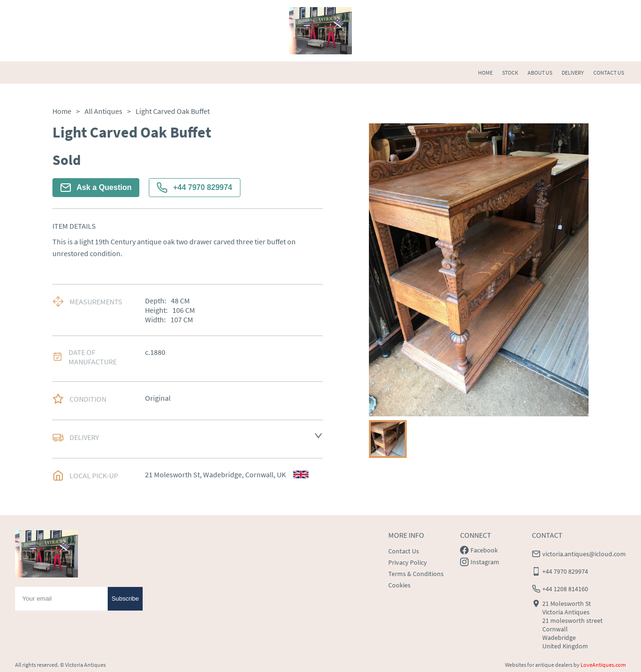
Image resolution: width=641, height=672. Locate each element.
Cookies (399, 585)
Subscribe (125, 599)
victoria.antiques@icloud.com (584, 554)
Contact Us (404, 551)
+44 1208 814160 (565, 589)
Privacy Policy (408, 562)
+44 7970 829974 (194, 188)
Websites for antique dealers (539, 665)
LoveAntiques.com (603, 665)
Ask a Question (96, 188)
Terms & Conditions (416, 574)
